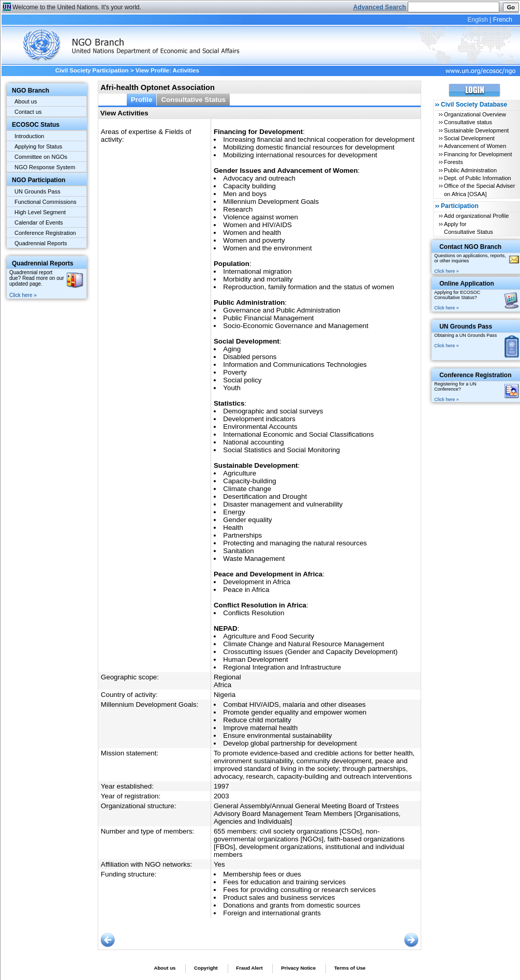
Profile (142, 100)
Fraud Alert (249, 968)
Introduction (29, 136)
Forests (454, 162)
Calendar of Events (39, 222)
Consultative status (468, 122)
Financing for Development (478, 154)
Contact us (28, 112)
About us (26, 101)
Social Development (469, 138)
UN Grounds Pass (38, 191)
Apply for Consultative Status (469, 228)
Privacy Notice (298, 968)
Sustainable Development (476, 130)
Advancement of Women (475, 146)
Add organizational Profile (476, 216)
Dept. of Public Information (478, 178)
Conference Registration (45, 233)
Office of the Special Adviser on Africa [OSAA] (479, 190)
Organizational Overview (475, 114)
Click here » (23, 295)
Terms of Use (350, 968)
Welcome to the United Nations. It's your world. (77, 7)
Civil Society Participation (92, 70)
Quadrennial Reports (41, 243)
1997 (221, 786)
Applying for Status (38, 146)
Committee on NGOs (41, 157)
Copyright (206, 968)
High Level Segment (40, 212)
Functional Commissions (46, 202)
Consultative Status (193, 100)
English (477, 20)
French (503, 20)
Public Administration (470, 170)
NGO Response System (45, 167)
